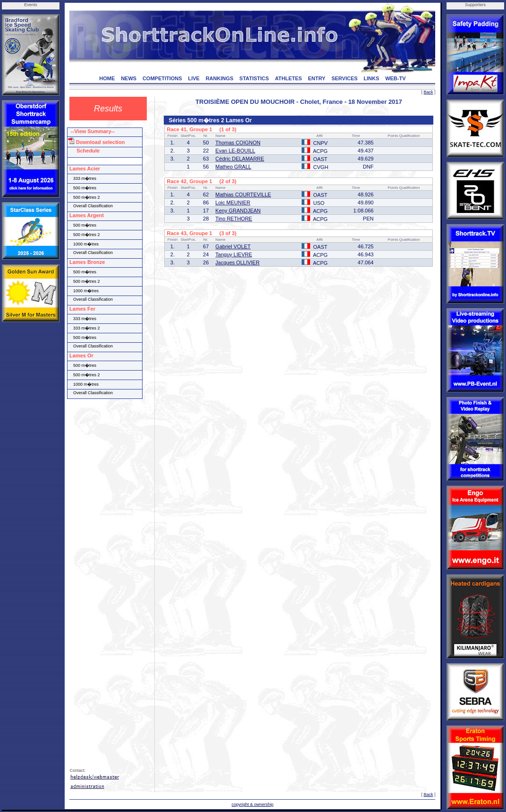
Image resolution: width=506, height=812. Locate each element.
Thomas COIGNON (238, 143)
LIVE (194, 78)
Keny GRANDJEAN (238, 211)
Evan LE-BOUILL (235, 151)
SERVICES (344, 78)
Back (428, 92)
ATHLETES (288, 78)
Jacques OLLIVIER (237, 262)
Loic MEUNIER (233, 203)
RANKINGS (220, 78)
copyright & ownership (253, 804)
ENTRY (316, 78)
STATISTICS (254, 78)
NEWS (129, 78)
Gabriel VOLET (233, 246)
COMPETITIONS (162, 78)
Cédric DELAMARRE (240, 159)
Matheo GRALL (233, 167)
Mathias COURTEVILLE (243, 195)
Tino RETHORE (234, 219)
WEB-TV (395, 78)
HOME (107, 78)
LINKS (371, 78)
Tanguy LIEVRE (234, 254)
